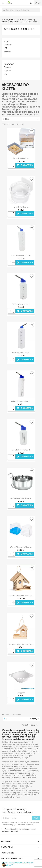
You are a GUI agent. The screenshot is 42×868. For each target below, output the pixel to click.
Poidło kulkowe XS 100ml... (21, 450)
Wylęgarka (21, 693)
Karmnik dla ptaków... (21, 158)
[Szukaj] (21, 10)
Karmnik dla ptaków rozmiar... (21, 498)
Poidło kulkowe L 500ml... (21, 353)
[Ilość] (10, 165)
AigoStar (8, 71)
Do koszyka (25, 165)
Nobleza (7, 52)
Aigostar (7, 45)
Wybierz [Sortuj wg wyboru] (21, 119)
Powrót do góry (30, 725)
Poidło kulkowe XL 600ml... (21, 255)
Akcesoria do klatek (19, 29)
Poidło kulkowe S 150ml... (21, 304)
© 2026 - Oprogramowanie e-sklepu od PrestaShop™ (17, 864)
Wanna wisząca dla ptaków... (21, 547)
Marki (7, 42)
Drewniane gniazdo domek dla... (21, 596)
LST (5, 48)
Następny (35, 719)
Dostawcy (9, 64)
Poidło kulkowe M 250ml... (21, 401)
